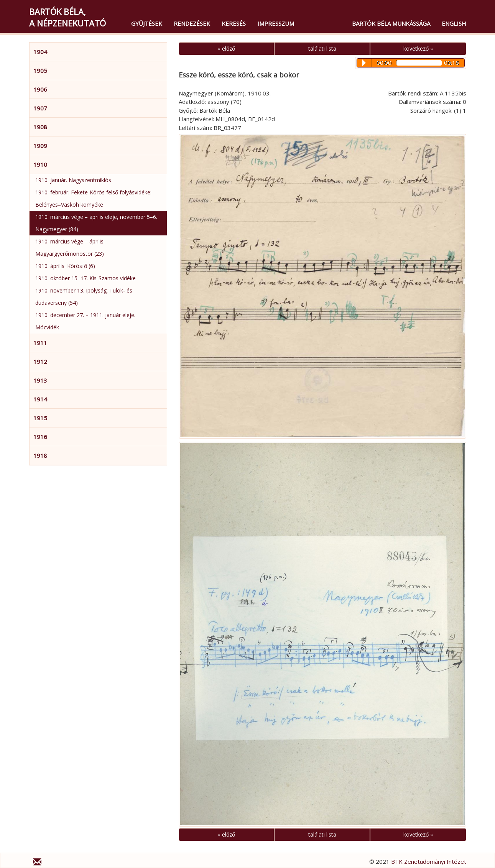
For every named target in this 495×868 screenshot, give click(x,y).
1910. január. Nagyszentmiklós (73, 180)
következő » (418, 48)
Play (364, 63)
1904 (40, 52)
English (454, 23)
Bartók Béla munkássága (391, 23)
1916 (40, 437)
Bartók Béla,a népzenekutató (67, 17)
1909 (40, 146)
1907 (40, 108)
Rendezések (192, 23)
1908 (40, 127)
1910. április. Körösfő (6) (65, 266)
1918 (40, 455)
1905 (40, 71)
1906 (40, 89)
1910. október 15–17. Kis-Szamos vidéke (86, 278)
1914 (40, 399)
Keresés (234, 23)
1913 (40, 380)
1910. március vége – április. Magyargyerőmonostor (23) (70, 247)
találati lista (322, 48)
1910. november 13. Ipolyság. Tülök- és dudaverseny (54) (84, 297)
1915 (40, 418)
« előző (226, 48)
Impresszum (276, 23)
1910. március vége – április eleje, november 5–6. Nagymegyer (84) (96, 223)
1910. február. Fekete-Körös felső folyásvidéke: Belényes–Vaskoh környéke (93, 198)
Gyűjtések (147, 23)
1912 (40, 362)
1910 (40, 164)
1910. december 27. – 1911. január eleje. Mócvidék (85, 321)
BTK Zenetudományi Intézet (429, 861)
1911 (40, 343)
